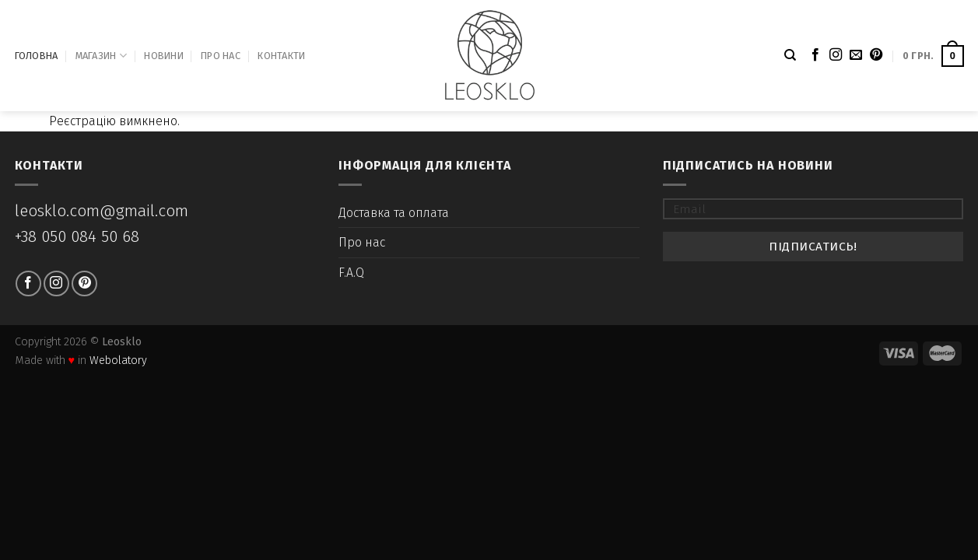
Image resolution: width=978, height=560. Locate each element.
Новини (164, 56)
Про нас (221, 56)
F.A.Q (351, 273)
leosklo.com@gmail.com (102, 211)
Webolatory (118, 360)
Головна (37, 56)
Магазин (101, 56)
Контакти (281, 56)
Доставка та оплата (394, 213)
